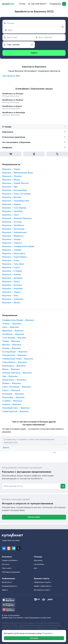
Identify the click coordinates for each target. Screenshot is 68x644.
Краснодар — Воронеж (13, 397)
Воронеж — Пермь (11, 169)
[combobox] (34, 23)
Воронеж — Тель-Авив (13, 264)
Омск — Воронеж (11, 327)
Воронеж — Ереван (11, 204)
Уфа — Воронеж (10, 376)
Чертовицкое (9, 76)
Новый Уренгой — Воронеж (15, 411)
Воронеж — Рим (10, 296)
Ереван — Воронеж (11, 383)
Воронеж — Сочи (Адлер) (14, 208)
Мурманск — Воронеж (13, 331)
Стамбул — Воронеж (12, 401)
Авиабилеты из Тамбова (13, 100)
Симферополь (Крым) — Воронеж (18, 320)
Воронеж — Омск (11, 215)
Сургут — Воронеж (11, 390)
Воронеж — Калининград (14, 232)
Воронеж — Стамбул (12, 271)
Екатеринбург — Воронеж (15, 352)
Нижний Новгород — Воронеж (17, 373)
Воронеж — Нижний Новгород (17, 218)
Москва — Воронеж (12, 345)
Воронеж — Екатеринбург (15, 190)
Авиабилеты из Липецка (13, 94)
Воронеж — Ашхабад (12, 278)
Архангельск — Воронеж (14, 380)
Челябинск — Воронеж (13, 334)
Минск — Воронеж (11, 369)
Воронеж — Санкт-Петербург (17, 194)
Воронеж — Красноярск (14, 253)
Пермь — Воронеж (11, 341)
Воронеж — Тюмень (12, 275)
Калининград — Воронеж (14, 355)
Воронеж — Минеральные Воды (18, 173)
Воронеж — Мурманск (13, 236)
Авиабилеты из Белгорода (14, 112)
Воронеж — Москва (12, 197)
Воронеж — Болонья (12, 285)
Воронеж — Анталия (12, 222)
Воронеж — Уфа (10, 187)
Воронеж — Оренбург (13, 211)
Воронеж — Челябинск (13, 225)
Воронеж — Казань (11, 239)
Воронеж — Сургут (11, 268)
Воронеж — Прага (11, 282)
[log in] (64, 4)
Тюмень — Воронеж (12, 324)
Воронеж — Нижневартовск (16, 201)
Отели (22, 4)
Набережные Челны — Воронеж (18, 359)
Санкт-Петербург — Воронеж (17, 387)
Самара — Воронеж (12, 404)
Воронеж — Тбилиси (12, 176)
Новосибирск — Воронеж (15, 362)
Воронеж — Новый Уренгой (15, 183)
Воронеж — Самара (12, 250)
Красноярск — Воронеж (14, 366)
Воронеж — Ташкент (12, 243)
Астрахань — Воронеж (13, 394)
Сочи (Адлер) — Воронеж (14, 338)
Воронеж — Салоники (13, 299)
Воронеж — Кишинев (12, 289)
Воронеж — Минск (11, 180)
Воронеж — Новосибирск (15, 257)
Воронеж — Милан (11, 303)
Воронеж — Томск (11, 261)
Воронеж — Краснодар (13, 229)
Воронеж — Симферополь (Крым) (18, 246)
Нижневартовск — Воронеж (16, 408)
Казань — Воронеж (11, 348)
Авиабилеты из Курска (12, 106)
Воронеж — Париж (11, 292)
